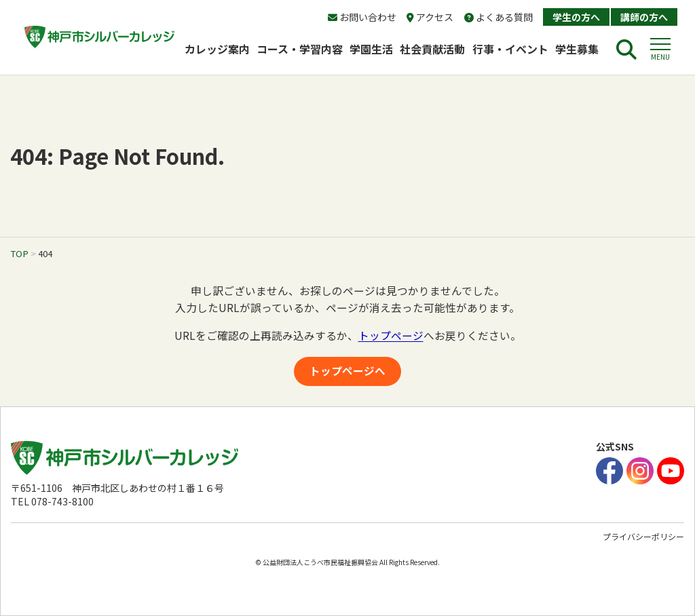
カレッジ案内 (217, 49)
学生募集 (582, 49)
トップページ (391, 335)
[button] (660, 50)
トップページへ (347, 371)
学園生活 (371, 49)
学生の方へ (576, 17)
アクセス (430, 17)
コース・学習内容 (300, 49)
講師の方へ (644, 17)
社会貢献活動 (432, 49)
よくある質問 (499, 17)
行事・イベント (510, 49)
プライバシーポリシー (643, 536)
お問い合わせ (362, 17)
